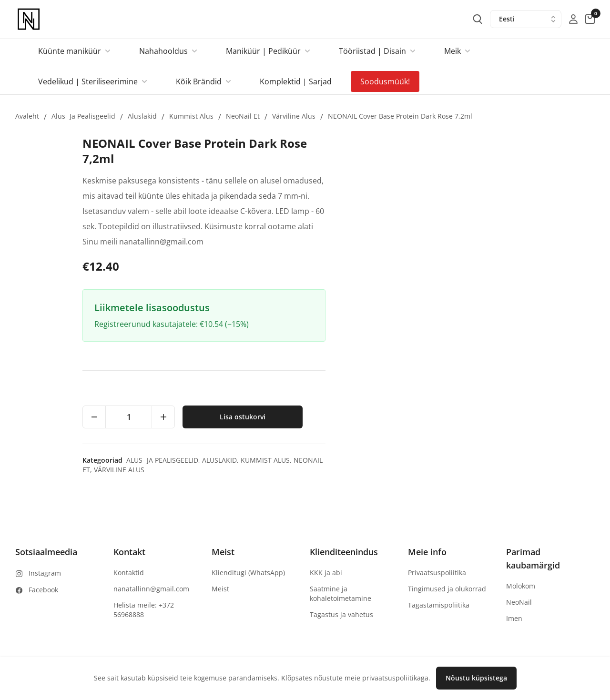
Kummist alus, (537, 460)
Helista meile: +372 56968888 (144, 610)
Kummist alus (191, 116)
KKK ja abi (326, 573)
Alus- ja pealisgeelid (83, 116)
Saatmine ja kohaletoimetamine (341, 593)
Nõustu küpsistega (476, 678)
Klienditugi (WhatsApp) (248, 573)
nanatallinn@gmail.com (151, 589)
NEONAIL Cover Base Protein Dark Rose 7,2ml (400, 116)
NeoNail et (243, 116)
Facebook (43, 590)
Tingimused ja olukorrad (447, 589)
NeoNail (519, 602)
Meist (220, 589)
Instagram (45, 573)
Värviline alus (294, 116)
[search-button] (478, 19)
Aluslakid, (491, 460)
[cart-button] (590, 19)
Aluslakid (142, 116)
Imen (514, 618)
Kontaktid (129, 573)
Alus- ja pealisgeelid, (434, 460)
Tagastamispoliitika (439, 605)
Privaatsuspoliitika (437, 573)
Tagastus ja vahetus (341, 614)
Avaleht (27, 116)
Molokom (521, 586)
